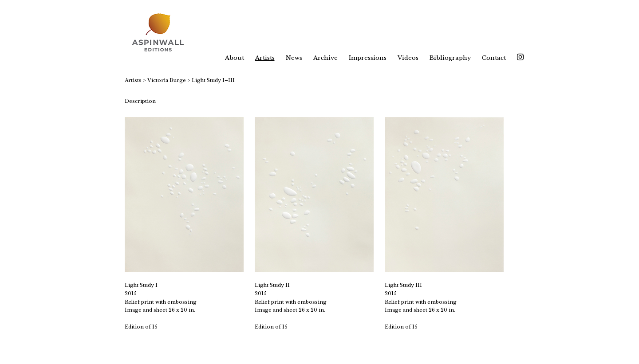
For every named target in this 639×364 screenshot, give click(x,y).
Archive (325, 58)
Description (140, 101)
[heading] (163, 33)
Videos (408, 58)
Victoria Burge (167, 80)
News (294, 58)
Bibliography (450, 58)
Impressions (368, 58)
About (235, 58)
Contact (494, 58)
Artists (265, 58)
